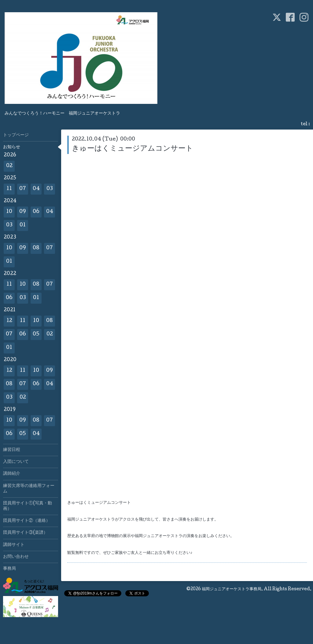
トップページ (16, 135)
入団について (16, 462)
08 (36, 248)
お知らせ (12, 147)
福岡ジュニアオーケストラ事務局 (232, 589)
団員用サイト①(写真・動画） (28, 506)
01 (23, 225)
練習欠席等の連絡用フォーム (29, 489)
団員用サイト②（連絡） (27, 521)
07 (23, 189)
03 (50, 189)
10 (9, 212)
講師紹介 (12, 474)
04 (36, 189)
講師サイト (14, 545)
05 (36, 334)
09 (23, 212)
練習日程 (12, 450)
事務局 (9, 569)
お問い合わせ (16, 557)
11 (9, 189)
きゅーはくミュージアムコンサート (133, 149)
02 (9, 166)
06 (36, 212)
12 (9, 321)
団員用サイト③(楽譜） (25, 533)
